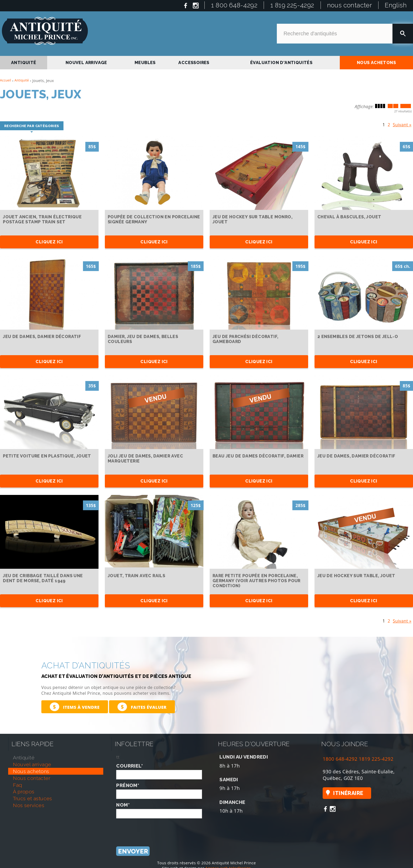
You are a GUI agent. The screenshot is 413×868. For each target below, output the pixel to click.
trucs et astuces (32, 798)
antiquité (24, 63)
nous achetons (376, 63)
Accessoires (194, 63)
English (396, 5)
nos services (29, 805)
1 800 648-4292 (234, 5)
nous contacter (350, 5)
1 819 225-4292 (292, 5)
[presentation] (156, 829)
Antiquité (22, 80)
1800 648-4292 (340, 759)
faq (17, 785)
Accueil (6, 80)
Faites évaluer (142, 707)
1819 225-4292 (376, 759)
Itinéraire (348, 793)
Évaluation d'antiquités (281, 63)
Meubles (145, 63)
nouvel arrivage (86, 63)
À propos (24, 792)
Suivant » (402, 124)
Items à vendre (75, 707)
